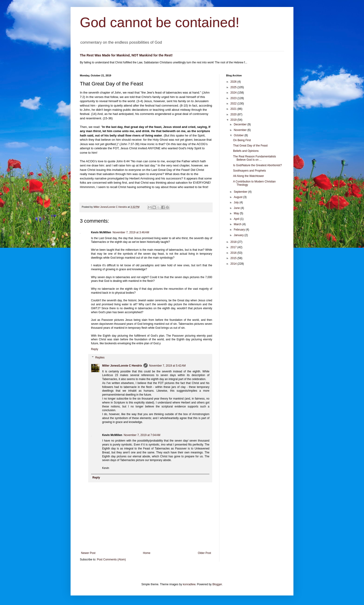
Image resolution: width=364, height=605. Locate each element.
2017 (234, 247)
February (240, 230)
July (237, 202)
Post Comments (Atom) (111, 559)
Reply (95, 349)
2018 (234, 242)
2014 (234, 264)
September (241, 192)
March (238, 224)
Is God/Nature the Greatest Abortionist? (257, 165)
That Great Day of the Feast (250, 146)
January (239, 235)
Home (147, 553)
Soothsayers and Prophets (249, 171)
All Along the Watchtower (249, 176)
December (241, 124)
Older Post (204, 553)
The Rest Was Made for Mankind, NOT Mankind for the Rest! (126, 55)
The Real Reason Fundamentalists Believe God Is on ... (255, 158)
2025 (234, 87)
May (237, 213)
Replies (100, 358)
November (241, 130)
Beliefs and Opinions (246, 151)
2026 (234, 82)
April (237, 219)
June (237, 208)
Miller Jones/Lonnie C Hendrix (122, 366)
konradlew (189, 584)
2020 (234, 114)
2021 (234, 109)
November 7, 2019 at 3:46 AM (131, 232)
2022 (234, 104)
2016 (234, 253)
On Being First (242, 140)
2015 (234, 258)
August (239, 197)
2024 (234, 93)
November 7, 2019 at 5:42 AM (167, 366)
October (239, 135)
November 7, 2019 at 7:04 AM (142, 435)
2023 (234, 98)
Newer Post (88, 553)
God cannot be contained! (160, 22)
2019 (234, 120)
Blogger (217, 584)
